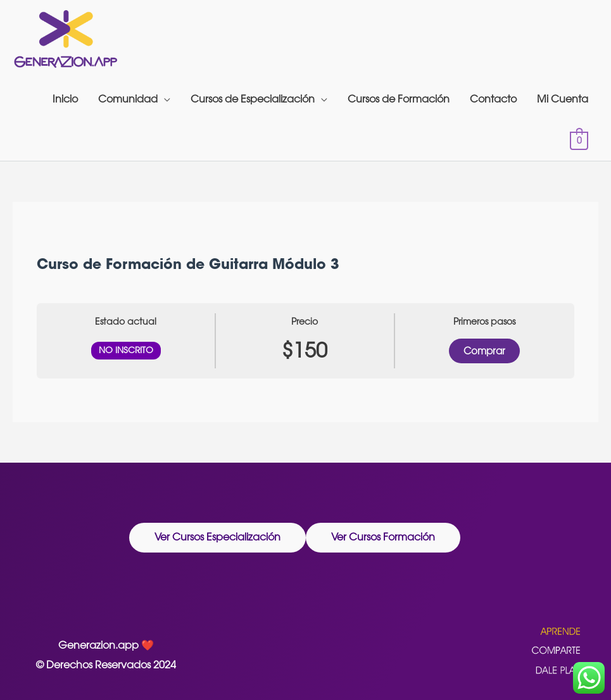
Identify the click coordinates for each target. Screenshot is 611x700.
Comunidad (128, 99)
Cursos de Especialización (253, 99)
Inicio (65, 99)
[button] (217, 538)
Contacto (493, 99)
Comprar (484, 351)
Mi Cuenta (563, 99)
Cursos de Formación (399, 99)
